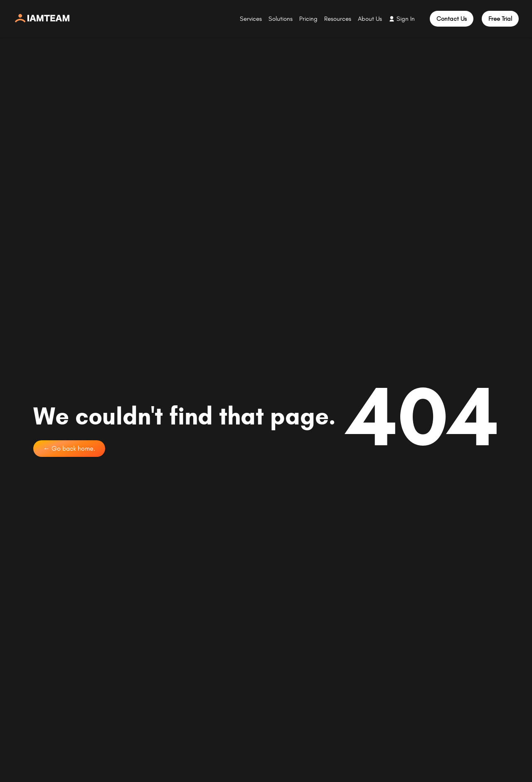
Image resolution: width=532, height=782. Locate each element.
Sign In (406, 19)
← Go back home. (69, 448)
